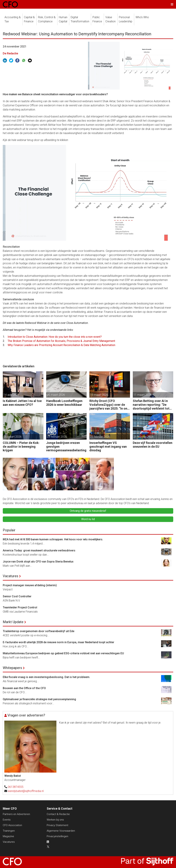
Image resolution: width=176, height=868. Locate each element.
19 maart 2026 (99, 395)
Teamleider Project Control (20, 607)
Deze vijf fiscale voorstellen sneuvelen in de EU (153, 445)
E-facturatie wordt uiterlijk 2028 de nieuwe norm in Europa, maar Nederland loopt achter (58, 642)
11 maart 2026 (143, 395)
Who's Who (142, 17)
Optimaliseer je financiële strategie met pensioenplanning (39, 699)
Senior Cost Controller (17, 596)
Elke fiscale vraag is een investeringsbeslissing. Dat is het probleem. (46, 677)
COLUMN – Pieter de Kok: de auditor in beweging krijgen (21, 446)
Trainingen (9, 831)
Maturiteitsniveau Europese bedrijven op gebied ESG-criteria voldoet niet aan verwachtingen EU (63, 653)
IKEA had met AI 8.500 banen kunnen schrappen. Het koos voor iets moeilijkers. (53, 539)
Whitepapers (12, 668)
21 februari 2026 (143, 437)
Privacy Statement (57, 825)
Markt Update (13, 622)
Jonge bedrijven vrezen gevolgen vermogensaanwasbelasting (66, 446)
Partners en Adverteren (16, 814)
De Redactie (10, 53)
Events (7, 820)
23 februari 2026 (57, 437)
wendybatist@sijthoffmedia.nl (26, 791)
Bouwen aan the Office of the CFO (24, 688)
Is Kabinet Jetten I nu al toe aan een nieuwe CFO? (22, 403)
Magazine (8, 836)
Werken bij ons (55, 820)
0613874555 (16, 787)
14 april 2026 (11, 395)
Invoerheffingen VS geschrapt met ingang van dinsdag (108, 446)
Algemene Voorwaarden (61, 831)
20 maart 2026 (56, 395)
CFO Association (12, 825)
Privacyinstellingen (57, 836)
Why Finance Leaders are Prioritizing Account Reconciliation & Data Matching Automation (61, 345)
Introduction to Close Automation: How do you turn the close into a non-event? (55, 337)
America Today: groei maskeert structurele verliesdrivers (39, 550)
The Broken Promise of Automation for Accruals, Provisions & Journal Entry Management (61, 341)
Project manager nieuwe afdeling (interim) (30, 585)
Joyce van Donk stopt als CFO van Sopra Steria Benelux (38, 562)
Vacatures (11, 576)
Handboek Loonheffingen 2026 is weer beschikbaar (64, 403)
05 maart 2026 (12, 437)
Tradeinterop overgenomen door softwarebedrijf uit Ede (39, 631)
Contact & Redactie (58, 814)
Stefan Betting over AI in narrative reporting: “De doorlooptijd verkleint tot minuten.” (151, 405)
